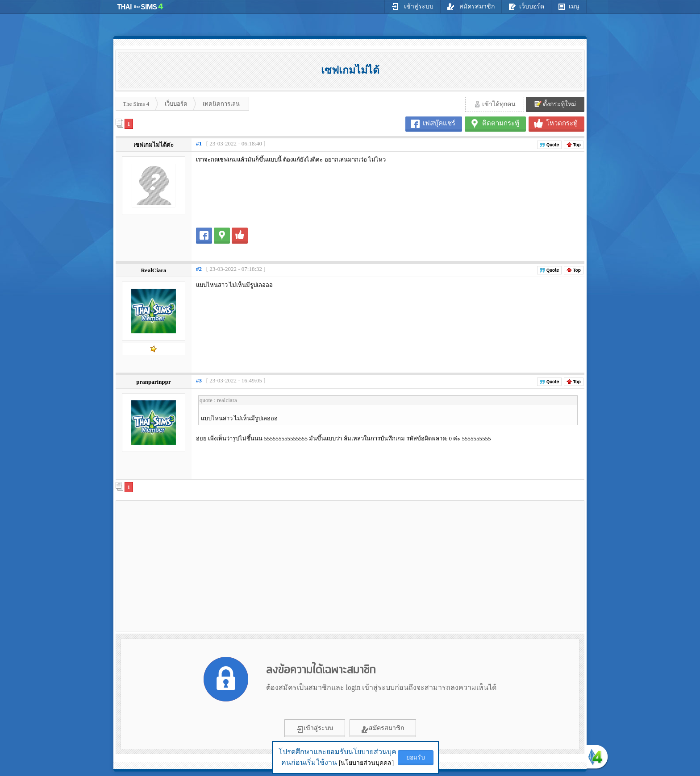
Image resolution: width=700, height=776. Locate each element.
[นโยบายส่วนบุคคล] (366, 763)
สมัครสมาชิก (471, 6)
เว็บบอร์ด (526, 6)
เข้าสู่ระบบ (412, 6)
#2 (199, 269)
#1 (199, 143)
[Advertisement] (194, 565)
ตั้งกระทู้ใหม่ (555, 104)
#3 (199, 380)
